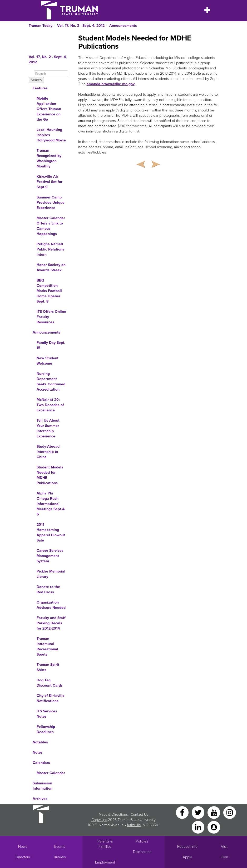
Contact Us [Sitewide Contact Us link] (139, 815)
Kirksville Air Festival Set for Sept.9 (50, 182)
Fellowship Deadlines (46, 729)
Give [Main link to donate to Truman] (224, 857)
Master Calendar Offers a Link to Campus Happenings (51, 226)
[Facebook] (183, 812)
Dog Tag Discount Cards (50, 683)
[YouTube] (214, 812)
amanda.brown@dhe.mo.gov (111, 84)
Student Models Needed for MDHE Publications (50, 475)
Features (40, 88)
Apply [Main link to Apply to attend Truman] (187, 857)
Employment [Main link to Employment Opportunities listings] (105, 862)
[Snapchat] (214, 827)
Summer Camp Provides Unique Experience (51, 203)
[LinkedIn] (199, 827)
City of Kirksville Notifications (51, 698)
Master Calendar (51, 773)
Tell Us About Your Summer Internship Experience (48, 428)
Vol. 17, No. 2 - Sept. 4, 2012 (81, 26)
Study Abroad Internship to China (48, 452)
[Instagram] (230, 812)
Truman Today (41, 26)
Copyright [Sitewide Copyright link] (99, 820)
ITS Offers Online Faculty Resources (51, 317)
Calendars (41, 763)
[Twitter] (199, 812)
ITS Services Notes (47, 714)
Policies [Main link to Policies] (142, 841)
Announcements (123, 26)
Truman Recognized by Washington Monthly (49, 158)
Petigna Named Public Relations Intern (50, 249)
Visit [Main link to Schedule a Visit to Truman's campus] (224, 847)
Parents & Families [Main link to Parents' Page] (105, 844)
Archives (40, 799)
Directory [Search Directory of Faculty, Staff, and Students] (23, 857)
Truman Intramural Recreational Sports (47, 647)
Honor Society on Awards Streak (51, 267)
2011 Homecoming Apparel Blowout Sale (51, 532)
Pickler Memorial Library (51, 574)
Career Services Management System (50, 556)
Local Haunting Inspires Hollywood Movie (51, 135)
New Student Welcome (48, 361)
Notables (40, 742)
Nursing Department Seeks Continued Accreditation (51, 382)
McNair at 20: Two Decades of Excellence (50, 405)
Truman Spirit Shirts (48, 667)
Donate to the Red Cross (48, 589)
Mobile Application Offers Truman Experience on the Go (49, 109)
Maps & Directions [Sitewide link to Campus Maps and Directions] (113, 815)
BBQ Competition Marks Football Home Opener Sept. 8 (49, 291)
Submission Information (43, 786)
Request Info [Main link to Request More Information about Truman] (187, 847)
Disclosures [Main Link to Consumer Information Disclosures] (142, 852)
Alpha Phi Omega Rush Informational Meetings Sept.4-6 (51, 504)
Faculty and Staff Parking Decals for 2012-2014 (51, 623)
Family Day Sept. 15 (51, 345)
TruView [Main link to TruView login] (60, 857)
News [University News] (23, 847)
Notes (38, 752)
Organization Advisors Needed (51, 605)
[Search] (51, 74)
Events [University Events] (60, 847)
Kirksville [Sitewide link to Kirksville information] (134, 825)
